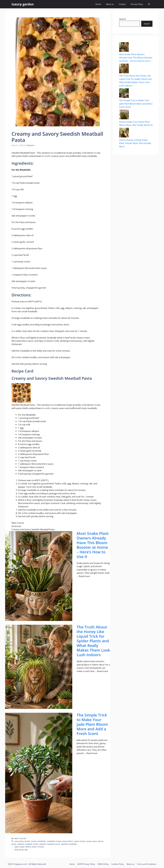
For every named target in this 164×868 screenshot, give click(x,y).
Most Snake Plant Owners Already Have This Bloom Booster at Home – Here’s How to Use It (93, 545)
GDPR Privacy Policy (86, 864)
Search (123, 19)
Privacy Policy (137, 4)
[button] (149, 4)
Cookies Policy (118, 864)
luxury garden (23, 4)
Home (98, 4)
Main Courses (20, 838)
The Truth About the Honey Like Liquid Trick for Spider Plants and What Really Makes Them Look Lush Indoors (93, 641)
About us (110, 4)
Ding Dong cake (21, 850)
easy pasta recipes (22, 841)
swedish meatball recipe (28, 844)
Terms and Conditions (147, 864)
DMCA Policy (103, 864)
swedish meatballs (69, 844)
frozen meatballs (39, 841)
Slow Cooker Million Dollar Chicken (29, 847)
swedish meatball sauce (50, 844)
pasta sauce (92, 841)
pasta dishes (68, 841)
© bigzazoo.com (20, 864)
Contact (122, 4)
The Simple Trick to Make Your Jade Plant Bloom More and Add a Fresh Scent (92, 724)
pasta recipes (80, 841)
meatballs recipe (54, 841)
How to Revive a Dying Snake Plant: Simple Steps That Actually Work (135, 143)
